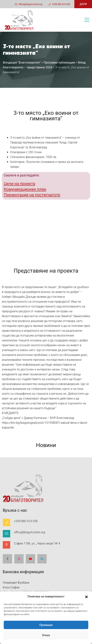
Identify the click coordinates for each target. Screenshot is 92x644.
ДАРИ (83, 4)
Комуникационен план (25, 189)
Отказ (46, 635)
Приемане (46, 625)
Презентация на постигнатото (32, 195)
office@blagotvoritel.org (29, 4)
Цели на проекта (19, 184)
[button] (86, 596)
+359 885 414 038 (59, 4)
